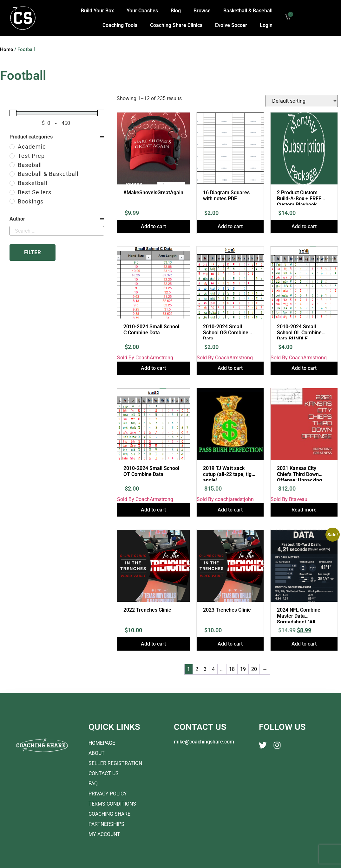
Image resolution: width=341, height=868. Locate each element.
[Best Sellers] (12, 192)
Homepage (102, 743)
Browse (202, 11)
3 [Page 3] (205, 669)
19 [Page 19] (243, 669)
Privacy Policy (108, 794)
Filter (33, 252)
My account (104, 834)
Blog (176, 11)
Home (7, 49)
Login (266, 25)
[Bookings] (12, 201)
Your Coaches (142, 11)
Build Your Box (97, 11)
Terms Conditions (112, 804)
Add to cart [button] (153, 226)
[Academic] (12, 147)
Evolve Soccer (231, 25)
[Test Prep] (12, 156)
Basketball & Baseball (248, 11)
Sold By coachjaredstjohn (225, 499)
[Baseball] (12, 165)
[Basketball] (12, 183)
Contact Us (104, 773)
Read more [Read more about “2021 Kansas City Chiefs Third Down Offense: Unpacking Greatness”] (304, 510)
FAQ (93, 784)
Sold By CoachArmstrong (145, 358)
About (97, 753)
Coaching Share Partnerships (109, 819)
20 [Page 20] (254, 669)
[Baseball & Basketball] (12, 174)
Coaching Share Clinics (176, 25)
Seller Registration (115, 763)
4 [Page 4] (213, 669)
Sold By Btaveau (289, 499)
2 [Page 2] (197, 669)
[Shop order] (302, 101)
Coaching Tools (120, 25)
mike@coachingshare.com (204, 742)
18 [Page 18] (232, 669)
